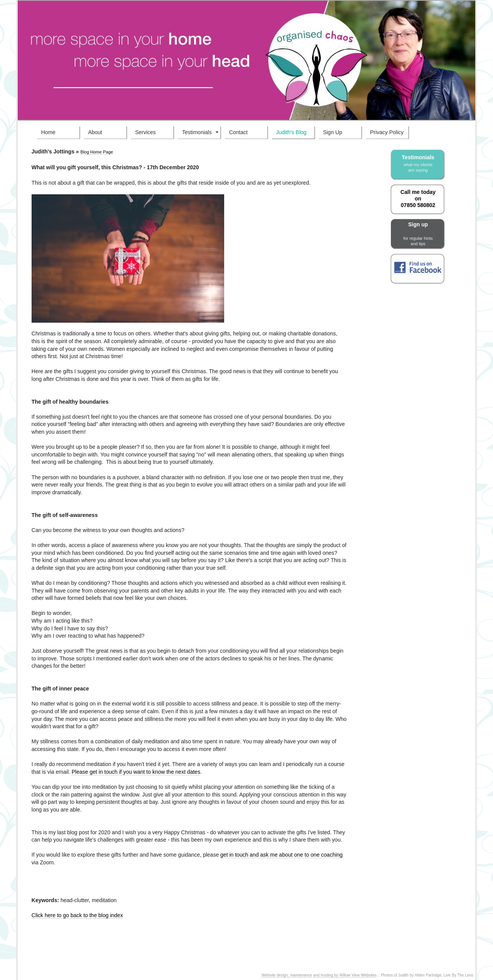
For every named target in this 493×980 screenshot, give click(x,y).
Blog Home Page (97, 152)
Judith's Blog (291, 132)
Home (48, 132)
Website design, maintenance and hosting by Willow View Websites (319, 975)
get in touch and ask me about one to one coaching (282, 855)
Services (146, 132)
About (95, 132)
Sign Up (333, 132)
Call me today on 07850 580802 (418, 199)
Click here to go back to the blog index (77, 915)
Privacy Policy (387, 132)
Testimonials (197, 132)
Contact (238, 132)
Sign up (418, 234)
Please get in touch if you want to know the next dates (136, 772)
